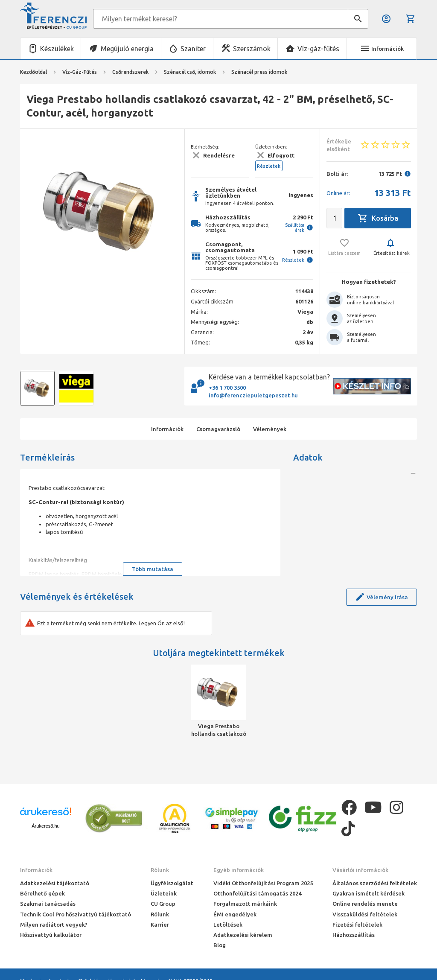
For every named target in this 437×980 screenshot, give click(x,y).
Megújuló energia (127, 49)
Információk (36, 870)
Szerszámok (252, 49)
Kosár (411, 19)
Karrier (160, 925)
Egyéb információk (239, 870)
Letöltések (228, 925)
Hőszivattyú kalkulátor (51, 935)
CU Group (163, 904)
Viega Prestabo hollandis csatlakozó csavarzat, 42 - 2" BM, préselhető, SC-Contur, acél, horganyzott (219, 730)
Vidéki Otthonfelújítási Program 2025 (263, 883)
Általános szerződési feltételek (375, 883)
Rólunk (160, 870)
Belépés (386, 19)
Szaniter (193, 49)
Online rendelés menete (365, 904)
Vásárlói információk (360, 870)
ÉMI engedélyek (235, 914)
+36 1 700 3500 (227, 388)
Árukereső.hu (45, 826)
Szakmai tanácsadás (48, 904)
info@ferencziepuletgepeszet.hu (253, 395)
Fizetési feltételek (357, 925)
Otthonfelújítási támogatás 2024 (257, 893)
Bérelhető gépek (42, 893)
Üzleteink (164, 893)
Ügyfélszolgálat (172, 883)
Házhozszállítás (354, 935)
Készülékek (57, 49)
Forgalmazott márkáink (245, 904)
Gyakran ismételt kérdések (369, 893)
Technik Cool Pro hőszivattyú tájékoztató (76, 914)
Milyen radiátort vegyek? (54, 925)
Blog (220, 945)
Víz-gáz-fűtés (318, 49)
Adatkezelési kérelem (243, 935)
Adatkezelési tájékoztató (55, 883)
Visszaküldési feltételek (365, 914)
